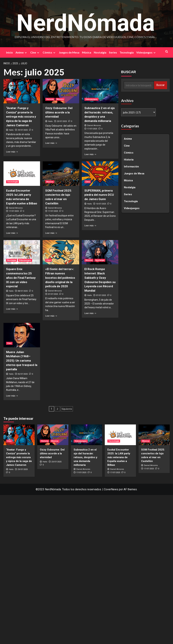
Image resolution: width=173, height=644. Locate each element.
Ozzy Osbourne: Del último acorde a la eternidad (59, 113)
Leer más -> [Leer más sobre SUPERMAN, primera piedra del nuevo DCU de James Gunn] (90, 226)
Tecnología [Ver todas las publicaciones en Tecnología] (12, 182)
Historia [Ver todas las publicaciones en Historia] (50, 100)
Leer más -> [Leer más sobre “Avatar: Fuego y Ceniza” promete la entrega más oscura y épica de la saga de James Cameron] (12, 152)
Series (113, 53)
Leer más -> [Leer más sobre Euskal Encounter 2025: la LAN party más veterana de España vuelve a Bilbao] (12, 233)
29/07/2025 (23, 130)
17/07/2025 (92, 129)
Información (131, 167)
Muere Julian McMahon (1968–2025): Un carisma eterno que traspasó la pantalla (22, 361)
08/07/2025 (23, 291)
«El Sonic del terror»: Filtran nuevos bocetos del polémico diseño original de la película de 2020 (60, 278)
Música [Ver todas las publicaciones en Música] (60, 100)
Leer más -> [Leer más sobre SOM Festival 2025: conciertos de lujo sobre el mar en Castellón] (51, 233)
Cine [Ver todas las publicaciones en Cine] (9, 100)
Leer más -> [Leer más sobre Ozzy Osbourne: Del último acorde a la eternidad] (51, 143)
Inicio (9, 53)
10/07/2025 (101, 204)
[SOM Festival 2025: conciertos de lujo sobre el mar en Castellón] (61, 174)
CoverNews (111, 490)
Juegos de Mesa (69, 53)
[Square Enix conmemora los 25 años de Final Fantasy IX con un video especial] (22, 253)
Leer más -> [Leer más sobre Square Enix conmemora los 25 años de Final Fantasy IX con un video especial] (12, 309)
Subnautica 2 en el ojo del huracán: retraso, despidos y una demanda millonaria (85, 458)
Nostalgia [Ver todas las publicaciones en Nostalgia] (12, 261)
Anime (22, 53)
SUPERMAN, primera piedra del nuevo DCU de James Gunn (99, 195)
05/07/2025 (23, 374)
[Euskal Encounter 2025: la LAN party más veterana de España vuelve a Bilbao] (22, 174)
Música (87, 53)
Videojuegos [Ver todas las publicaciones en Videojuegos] (91, 100)
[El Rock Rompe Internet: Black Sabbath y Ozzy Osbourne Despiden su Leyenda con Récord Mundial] (100, 253)
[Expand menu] (26, 53)
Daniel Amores (94, 126)
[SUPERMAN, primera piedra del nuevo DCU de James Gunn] (100, 174)
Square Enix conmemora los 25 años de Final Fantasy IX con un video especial (21, 278)
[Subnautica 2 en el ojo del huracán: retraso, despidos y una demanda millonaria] (100, 92)
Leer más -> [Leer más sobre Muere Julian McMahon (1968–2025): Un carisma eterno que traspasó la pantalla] (12, 396)
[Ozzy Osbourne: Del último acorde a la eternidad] (61, 92)
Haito (11, 130)
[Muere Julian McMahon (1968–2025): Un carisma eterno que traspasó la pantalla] (22, 335)
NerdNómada (86, 22)
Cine (35, 53)
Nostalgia (100, 53)
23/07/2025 (62, 122)
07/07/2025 (53, 294)
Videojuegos (146, 53)
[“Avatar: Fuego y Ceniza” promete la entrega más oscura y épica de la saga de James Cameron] (22, 92)
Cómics (49, 53)
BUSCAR (129, 72)
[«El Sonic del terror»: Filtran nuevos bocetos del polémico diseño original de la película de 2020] (61, 253)
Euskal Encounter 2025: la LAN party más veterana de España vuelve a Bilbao (119, 458)
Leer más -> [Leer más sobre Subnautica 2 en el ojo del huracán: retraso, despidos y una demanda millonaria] (90, 155)
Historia (129, 160)
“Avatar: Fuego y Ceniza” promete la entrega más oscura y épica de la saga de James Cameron (21, 117)
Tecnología (127, 53)
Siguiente (67, 409)
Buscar (160, 85)
